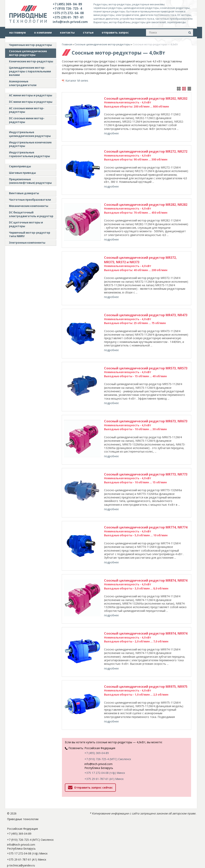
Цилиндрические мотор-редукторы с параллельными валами (30, 71)
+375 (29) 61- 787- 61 (68, 17)
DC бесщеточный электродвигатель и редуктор (31, 214)
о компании (43, 32)
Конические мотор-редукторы (31, 61)
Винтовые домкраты (24, 193)
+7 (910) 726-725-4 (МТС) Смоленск (108, 733)
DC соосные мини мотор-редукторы (27, 120)
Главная (67, 44)
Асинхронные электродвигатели (23, 83)
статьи (88, 32)
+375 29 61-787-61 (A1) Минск (104, 753)
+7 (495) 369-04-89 (97, 727)
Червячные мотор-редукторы (30, 45)
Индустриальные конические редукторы (30, 144)
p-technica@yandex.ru (21, 840)
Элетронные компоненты (27, 243)
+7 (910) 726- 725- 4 (67, 8)
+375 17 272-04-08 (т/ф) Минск (105, 747)
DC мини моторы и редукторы (31, 102)
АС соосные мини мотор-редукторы (27, 110)
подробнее (111, 133)
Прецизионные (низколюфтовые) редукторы (30, 181)
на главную (18, 32)
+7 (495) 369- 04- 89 (67, 4)
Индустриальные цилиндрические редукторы (30, 134)
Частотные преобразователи (30, 200)
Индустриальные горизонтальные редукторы (29, 154)
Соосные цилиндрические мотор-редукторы (28, 53)
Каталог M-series (77, 81)
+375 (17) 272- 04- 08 (68, 13)
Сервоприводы (20, 166)
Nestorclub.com (61, 855)
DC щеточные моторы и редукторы (26, 224)
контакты (67, 32)
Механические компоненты (29, 206)
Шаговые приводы (22, 173)
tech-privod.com (17, 846)
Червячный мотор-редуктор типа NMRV (30, 235)
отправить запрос (115, 32)
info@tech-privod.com (70, 22)
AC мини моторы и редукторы (31, 95)
